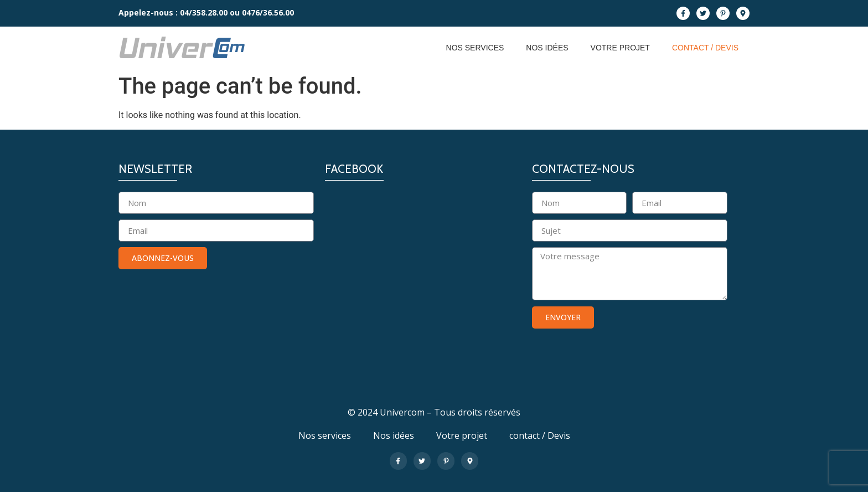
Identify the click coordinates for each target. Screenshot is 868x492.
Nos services (475, 48)
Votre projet (620, 48)
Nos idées (547, 48)
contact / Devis (705, 48)
